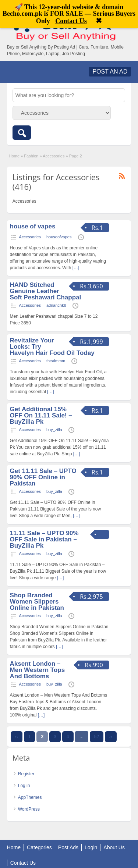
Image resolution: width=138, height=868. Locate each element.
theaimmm (56, 361)
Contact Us (23, 863)
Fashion (31, 156)
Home (14, 156)
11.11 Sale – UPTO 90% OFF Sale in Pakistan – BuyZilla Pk (44, 539)
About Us (114, 847)
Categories (39, 847)
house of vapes (33, 226)
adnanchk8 (56, 305)
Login (91, 847)
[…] (76, 268)
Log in (24, 786)
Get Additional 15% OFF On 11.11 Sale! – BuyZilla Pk (41, 415)
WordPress (29, 809)
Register (26, 774)
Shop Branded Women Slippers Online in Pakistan (37, 602)
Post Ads (68, 847)
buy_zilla (54, 430)
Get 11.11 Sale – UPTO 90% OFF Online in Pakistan (43, 477)
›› (111, 737)
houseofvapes (59, 237)
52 (97, 737)
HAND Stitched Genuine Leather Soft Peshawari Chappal (46, 291)
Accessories (54, 156)
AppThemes (30, 797)
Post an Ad (110, 72)
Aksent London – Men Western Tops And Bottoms (38, 670)
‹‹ (17, 737)
